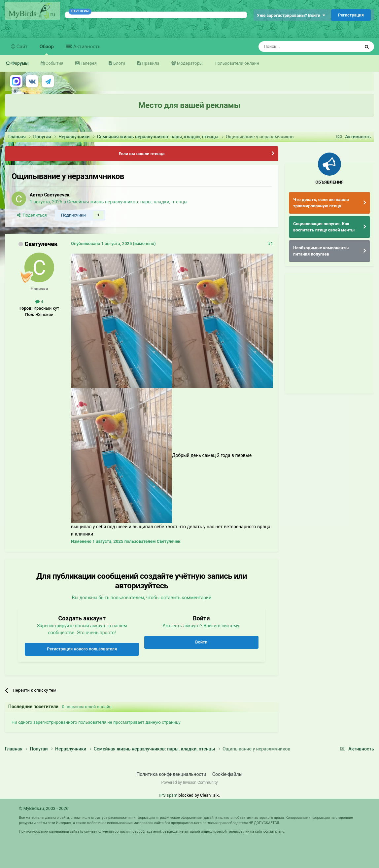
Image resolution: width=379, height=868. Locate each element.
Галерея (88, 63)
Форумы (19, 63)
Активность (86, 47)
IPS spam (168, 795)
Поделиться (32, 215)
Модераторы (189, 63)
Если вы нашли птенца (141, 154)
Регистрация (351, 15)
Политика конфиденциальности (172, 774)
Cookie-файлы (227, 774)
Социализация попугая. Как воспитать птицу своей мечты (324, 227)
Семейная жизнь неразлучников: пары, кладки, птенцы (127, 202)
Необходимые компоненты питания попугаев (321, 251)
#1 (271, 243)
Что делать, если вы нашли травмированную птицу (321, 203)
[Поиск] (294, 47)
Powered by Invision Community (190, 782)
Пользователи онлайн (237, 63)
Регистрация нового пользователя (82, 649)
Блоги (119, 63)
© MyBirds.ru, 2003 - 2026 (44, 808)
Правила (150, 63)
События (54, 63)
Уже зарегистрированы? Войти (291, 15)
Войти (201, 642)
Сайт (21, 47)
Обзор (47, 49)
